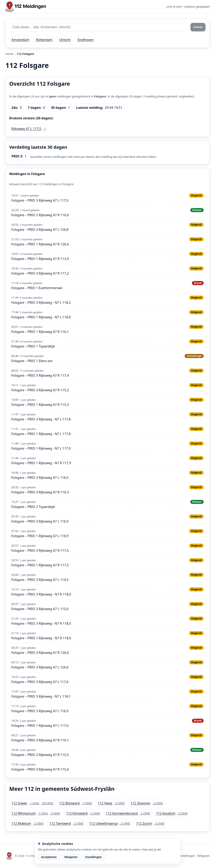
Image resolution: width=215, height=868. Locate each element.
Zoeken (198, 27)
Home (10, 54)
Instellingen (94, 857)
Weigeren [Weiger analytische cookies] (71, 857)
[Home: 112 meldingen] (26, 7)
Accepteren (49, 857)
